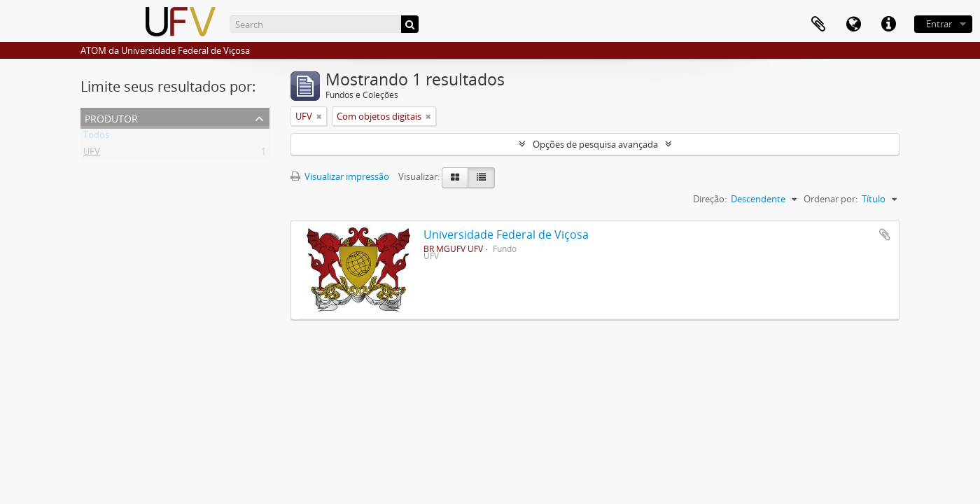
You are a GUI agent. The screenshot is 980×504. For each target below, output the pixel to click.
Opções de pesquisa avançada (595, 144)
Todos (96, 137)
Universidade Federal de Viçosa (506, 234)
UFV (92, 154)
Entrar (939, 24)
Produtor (111, 117)
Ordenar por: (831, 199)
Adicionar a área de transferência (885, 234)
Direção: (710, 199)
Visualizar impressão (340, 176)
